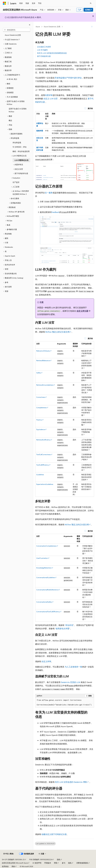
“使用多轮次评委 (62, 628)
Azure (38, 27)
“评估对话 (69, 625)
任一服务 (49, 193)
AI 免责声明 (37, 863)
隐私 (59, 859)
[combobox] (17, 30)
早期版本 (48, 863)
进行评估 (78, 78)
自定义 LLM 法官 (51, 99)
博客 (56, 863)
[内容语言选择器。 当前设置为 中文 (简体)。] (9, 854)
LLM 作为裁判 (42, 50)
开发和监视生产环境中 (64, 78)
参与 (64, 863)
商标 (13, 866)
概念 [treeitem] (10, 120)
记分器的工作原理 (44, 47)
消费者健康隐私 (82, 863)
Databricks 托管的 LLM (70, 682)
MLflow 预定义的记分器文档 (57, 332)
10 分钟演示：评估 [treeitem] (20, 147)
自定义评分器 (82, 311)
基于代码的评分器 (44, 56)
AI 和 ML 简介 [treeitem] (12, 79)
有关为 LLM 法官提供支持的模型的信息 (52, 53)
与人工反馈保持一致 (73, 667)
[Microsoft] (4, 3)
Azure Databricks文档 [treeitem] (13, 35)
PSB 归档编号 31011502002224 (41, 859)
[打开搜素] (91, 3)
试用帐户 (88, 10)
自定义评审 (46, 661)
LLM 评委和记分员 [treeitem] (21, 160)
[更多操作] (92, 27)
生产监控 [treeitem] (16, 182)
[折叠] (30, 25)
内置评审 (49, 95)
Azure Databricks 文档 (52, 27)
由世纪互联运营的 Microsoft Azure (15, 863)
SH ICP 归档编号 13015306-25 (13, 859)
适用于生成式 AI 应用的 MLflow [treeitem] (18, 110)
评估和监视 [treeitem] (17, 143)
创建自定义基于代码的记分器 (54, 834)
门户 (80, 10)
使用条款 (5, 866)
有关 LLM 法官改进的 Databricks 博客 (71, 782)
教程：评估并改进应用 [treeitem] (21, 151)
